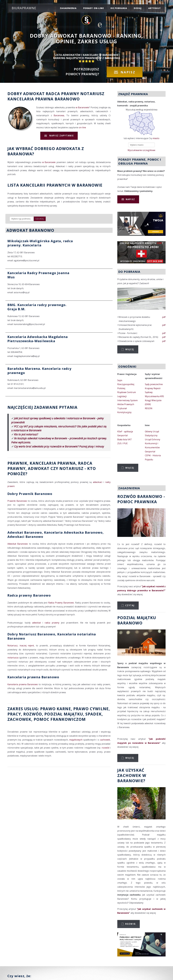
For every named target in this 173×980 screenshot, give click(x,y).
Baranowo (67, 99)
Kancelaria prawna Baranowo (33, 677)
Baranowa (59, 115)
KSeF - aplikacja (125, 431)
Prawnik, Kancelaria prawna (42, 463)
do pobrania (119, 8)
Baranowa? (21, 154)
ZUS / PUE (122, 443)
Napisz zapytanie (61, 136)
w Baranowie (82, 107)
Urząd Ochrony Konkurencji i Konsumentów (153, 443)
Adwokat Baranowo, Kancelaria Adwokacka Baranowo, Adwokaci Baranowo (56, 534)
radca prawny (52, 623)
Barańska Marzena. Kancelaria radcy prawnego (39, 371)
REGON (149, 408)
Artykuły (154, 8)
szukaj (40, 219)
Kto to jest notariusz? (26, 434)
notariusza (13, 658)
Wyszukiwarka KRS (154, 396)
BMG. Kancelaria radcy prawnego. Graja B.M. (37, 307)
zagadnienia (68, 8)
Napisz (128, 72)
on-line (82, 127)
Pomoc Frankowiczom (60, 719)
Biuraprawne (24, 8)
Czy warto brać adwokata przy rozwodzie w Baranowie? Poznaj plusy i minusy (59, 446)
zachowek (19, 719)
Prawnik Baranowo (17, 501)
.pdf (164, 317)
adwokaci (98, 482)
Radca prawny (62, 94)
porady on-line (94, 8)
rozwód (33, 714)
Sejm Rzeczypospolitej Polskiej (126, 384)
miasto (156, 138)
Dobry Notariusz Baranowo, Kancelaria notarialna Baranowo (52, 636)
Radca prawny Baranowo (29, 595)
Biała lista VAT (125, 439)
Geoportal (122, 435)
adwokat (36, 623)
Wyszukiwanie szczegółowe (141, 150)
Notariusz (92, 94)
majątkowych (76, 740)
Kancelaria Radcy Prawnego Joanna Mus (38, 275)
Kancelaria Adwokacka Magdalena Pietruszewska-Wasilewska (38, 339)
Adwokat (34, 94)
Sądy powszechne (154, 384)
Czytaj (130, 605)
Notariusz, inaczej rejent (21, 646)
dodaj (138, 8)
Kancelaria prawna (30, 99)
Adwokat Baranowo (18, 544)
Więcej (130, 349)
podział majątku (64, 714)
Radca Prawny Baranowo (61, 603)
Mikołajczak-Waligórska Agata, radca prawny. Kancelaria (40, 243)
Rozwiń (130, 924)
